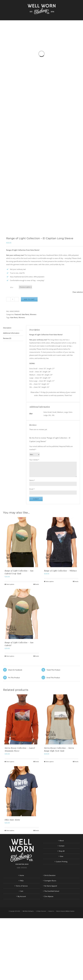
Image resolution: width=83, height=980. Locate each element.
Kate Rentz (25, 314)
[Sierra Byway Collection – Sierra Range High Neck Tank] (61, 719)
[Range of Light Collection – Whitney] (61, 542)
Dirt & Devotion (50, 875)
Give (62, 856)
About (62, 841)
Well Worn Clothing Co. (28, 911)
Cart (22, 891)
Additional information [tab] (11, 333)
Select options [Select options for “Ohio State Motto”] (10, 830)
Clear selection (78, 292)
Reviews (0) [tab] (7, 338)
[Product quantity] (13, 299)
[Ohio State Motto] (22, 791)
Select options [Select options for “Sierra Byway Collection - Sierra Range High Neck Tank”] (50, 762)
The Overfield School (52, 891)
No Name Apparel (51, 886)
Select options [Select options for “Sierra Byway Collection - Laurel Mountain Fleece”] (10, 762)
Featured (18, 314)
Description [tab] (7, 328)
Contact (62, 846)
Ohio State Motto (12, 820)
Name (32, 480)
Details (37, 584)
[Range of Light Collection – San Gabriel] (22, 614)
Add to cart (29, 299)
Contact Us (51, 911)
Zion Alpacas (49, 896)
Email (32, 489)
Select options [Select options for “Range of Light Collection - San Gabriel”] (10, 656)
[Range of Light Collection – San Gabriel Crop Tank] (22, 542)
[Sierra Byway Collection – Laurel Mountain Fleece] (22, 719)
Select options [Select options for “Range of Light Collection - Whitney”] (50, 581)
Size (12, 287)
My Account (22, 896)
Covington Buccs (50, 881)
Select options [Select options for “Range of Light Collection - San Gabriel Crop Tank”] (10, 584)
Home (22, 875)
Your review (34, 460)
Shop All (62, 851)
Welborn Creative (70, 911)
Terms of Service (22, 886)
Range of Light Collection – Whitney (60, 571)
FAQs (22, 881)
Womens (33, 314)
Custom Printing (62, 862)
